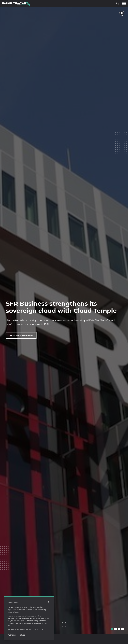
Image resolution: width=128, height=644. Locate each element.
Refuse (22, 635)
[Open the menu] (124, 3)
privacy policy (37, 629)
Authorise (12, 635)
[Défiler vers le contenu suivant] (64, 625)
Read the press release (21, 335)
